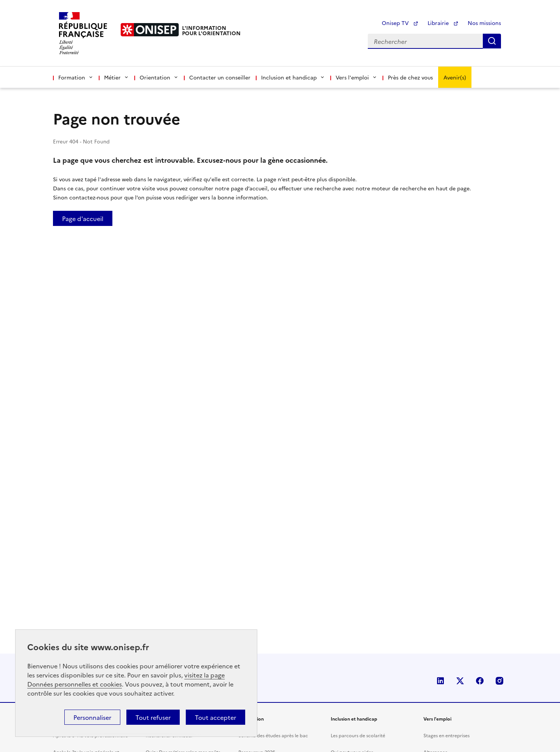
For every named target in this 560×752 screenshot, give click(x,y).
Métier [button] (117, 77)
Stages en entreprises (446, 735)
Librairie (443, 23)
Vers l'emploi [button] (356, 77)
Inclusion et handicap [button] (293, 77)
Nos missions (484, 23)
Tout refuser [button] (153, 717)
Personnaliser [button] (92, 717)
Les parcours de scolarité (358, 735)
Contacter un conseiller (220, 77)
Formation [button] (76, 77)
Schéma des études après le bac (273, 735)
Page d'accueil (83, 218)
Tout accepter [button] (215, 717)
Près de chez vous (410, 77)
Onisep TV (400, 23)
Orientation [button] (159, 77)
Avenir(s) (455, 77)
